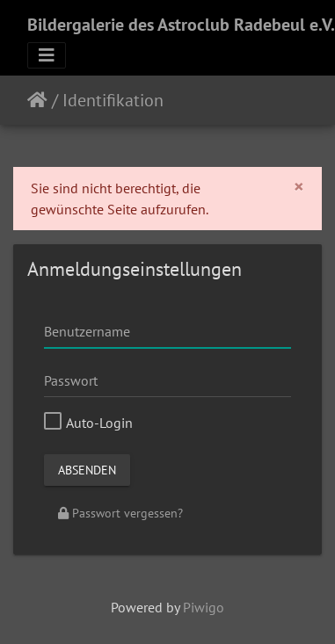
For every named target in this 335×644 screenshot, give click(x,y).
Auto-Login (88, 423)
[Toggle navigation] (47, 55)
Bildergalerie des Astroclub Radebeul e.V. (181, 25)
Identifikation (113, 100)
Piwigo (204, 607)
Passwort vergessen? (120, 513)
